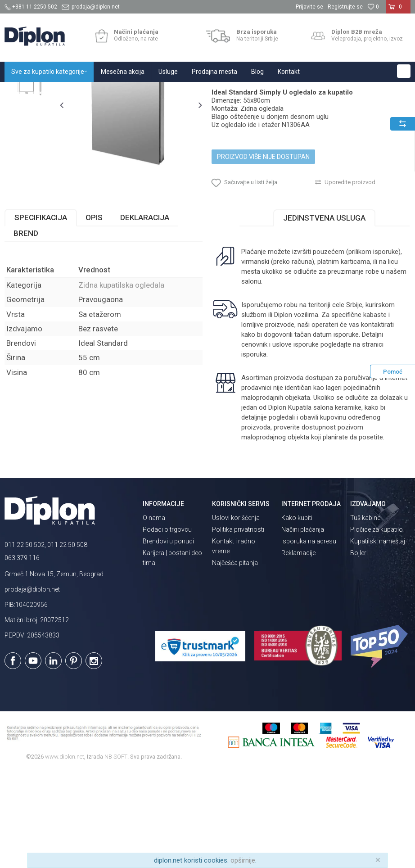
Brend (26, 330)
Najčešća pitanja (235, 660)
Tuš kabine (365, 615)
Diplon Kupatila (24, 92)
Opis (94, 315)
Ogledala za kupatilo (124, 92)
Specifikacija (41, 315)
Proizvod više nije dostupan (263, 246)
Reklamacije (298, 650)
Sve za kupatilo (71, 92)
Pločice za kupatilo (377, 627)
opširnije (243, 860)
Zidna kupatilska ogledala (191, 92)
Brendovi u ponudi (168, 638)
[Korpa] (398, 10)
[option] (30, 140)
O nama (154, 615)
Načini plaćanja (303, 627)
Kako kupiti (297, 615)
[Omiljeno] (373, 7)
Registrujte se (345, 7)
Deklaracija (145, 315)
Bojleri (359, 650)
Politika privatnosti (238, 627)
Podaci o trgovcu (167, 627)
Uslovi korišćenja (236, 615)
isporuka (253, 452)
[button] (404, 71)
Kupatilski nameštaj (378, 638)
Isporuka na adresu (309, 638)
